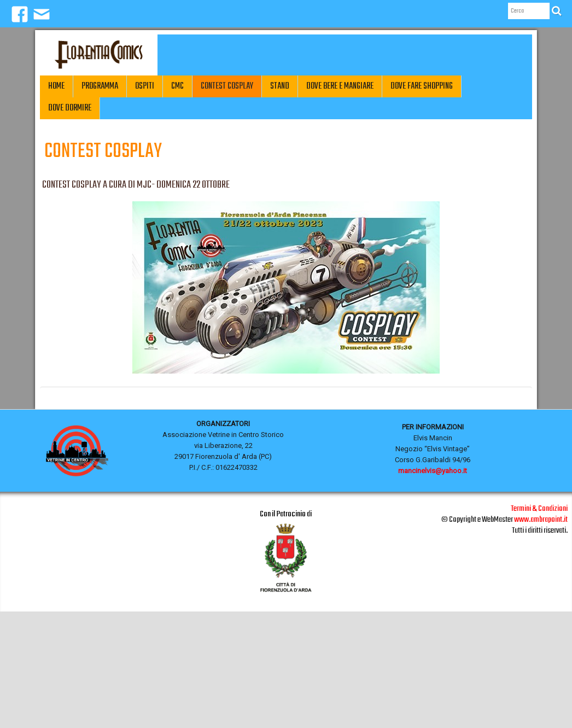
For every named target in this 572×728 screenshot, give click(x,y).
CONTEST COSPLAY (227, 86)
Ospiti (145, 86)
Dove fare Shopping (422, 86)
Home (56, 86)
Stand (280, 86)
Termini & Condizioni (539, 509)
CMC (177, 86)
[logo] (99, 55)
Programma (100, 86)
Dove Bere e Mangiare (340, 86)
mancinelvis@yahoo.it (433, 471)
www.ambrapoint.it (541, 520)
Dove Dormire (70, 108)
